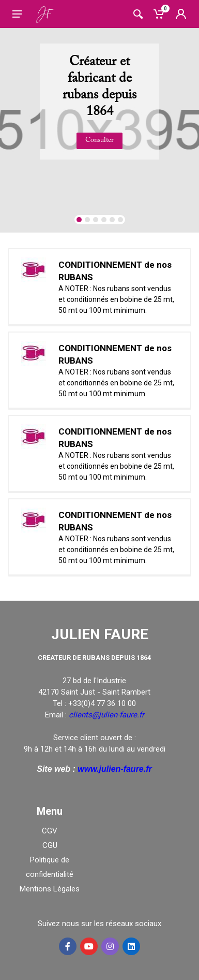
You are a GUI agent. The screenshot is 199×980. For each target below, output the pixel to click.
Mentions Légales (50, 889)
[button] (79, 220)
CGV (50, 831)
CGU (50, 845)
